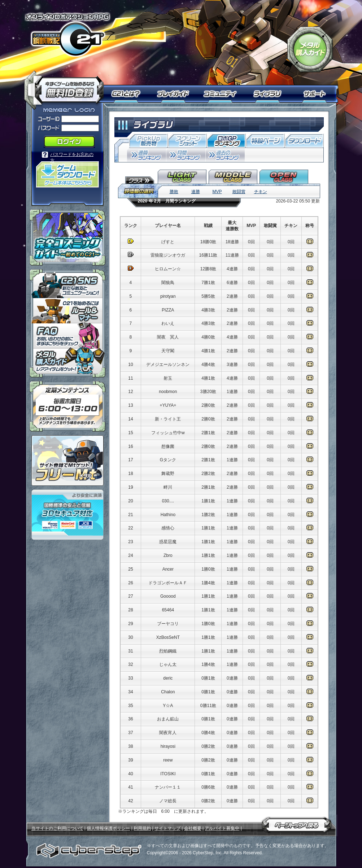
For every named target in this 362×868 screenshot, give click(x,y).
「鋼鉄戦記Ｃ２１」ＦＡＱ (67, 336)
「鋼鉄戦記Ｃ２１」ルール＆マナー (67, 311)
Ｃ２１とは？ (130, 94)
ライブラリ (271, 94)
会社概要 (193, 828)
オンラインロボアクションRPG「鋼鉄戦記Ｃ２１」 (67, 35)
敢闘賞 (239, 192)
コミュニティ (222, 94)
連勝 (196, 192)
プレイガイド (174, 94)
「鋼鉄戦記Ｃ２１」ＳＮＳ (67, 284)
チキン (261, 192)
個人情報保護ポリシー (108, 828)
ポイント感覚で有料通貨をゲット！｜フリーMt (67, 461)
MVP (217, 192)
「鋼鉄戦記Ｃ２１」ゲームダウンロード (67, 175)
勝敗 (174, 192)
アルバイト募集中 (222, 828)
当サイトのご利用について (57, 828)
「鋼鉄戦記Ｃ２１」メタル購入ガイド (310, 49)
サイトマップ (167, 828)
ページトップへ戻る (297, 824)
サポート (316, 94)
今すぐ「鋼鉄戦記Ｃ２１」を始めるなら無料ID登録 (67, 87)
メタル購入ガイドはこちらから (67, 363)
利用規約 (142, 828)
